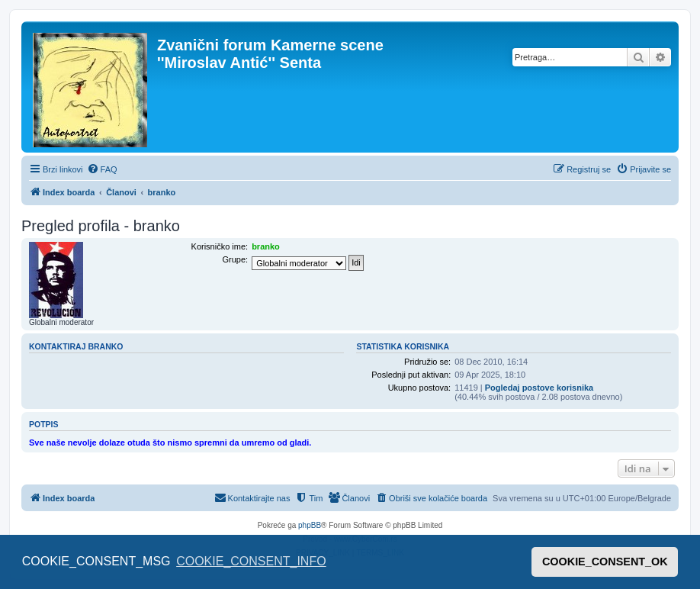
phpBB (310, 525)
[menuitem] (102, 169)
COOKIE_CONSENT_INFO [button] (251, 561)
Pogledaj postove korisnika (539, 388)
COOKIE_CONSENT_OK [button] (605, 562)
